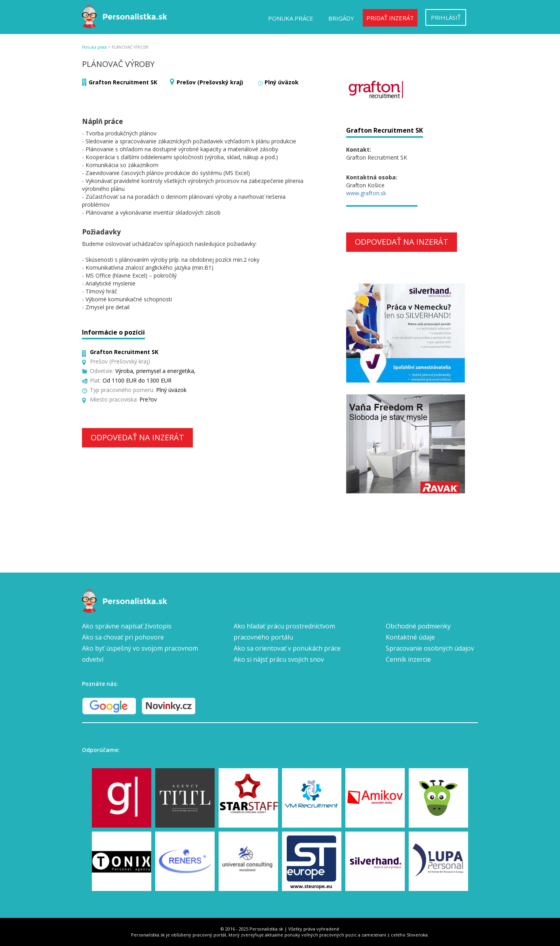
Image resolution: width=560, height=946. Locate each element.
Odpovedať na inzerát (137, 437)
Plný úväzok (282, 82)
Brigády (341, 18)
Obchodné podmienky (418, 626)
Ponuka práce (291, 18)
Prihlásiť (446, 17)
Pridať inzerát (390, 18)
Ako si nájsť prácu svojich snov (279, 659)
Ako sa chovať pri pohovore (123, 637)
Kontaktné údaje (410, 637)
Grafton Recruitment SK (123, 82)
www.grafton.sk (366, 193)
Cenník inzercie (408, 659)
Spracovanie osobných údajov (430, 648)
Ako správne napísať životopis (127, 626)
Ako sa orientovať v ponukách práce (287, 648)
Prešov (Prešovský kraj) (210, 82)
